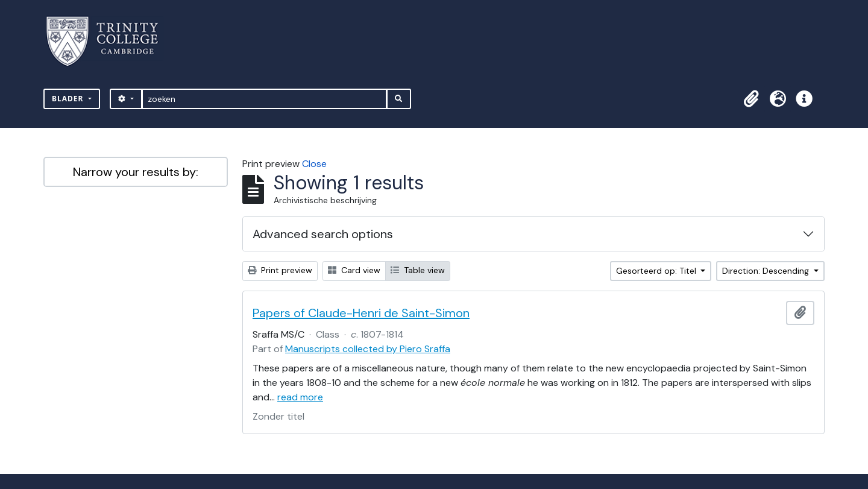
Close (314, 164)
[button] (751, 99)
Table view (418, 270)
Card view (354, 270)
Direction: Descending (767, 271)
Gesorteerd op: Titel (657, 271)
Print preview (280, 270)
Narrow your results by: (136, 172)
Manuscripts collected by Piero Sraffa (368, 349)
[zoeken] (264, 99)
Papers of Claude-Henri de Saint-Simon (361, 313)
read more (300, 397)
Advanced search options (323, 234)
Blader (69, 99)
